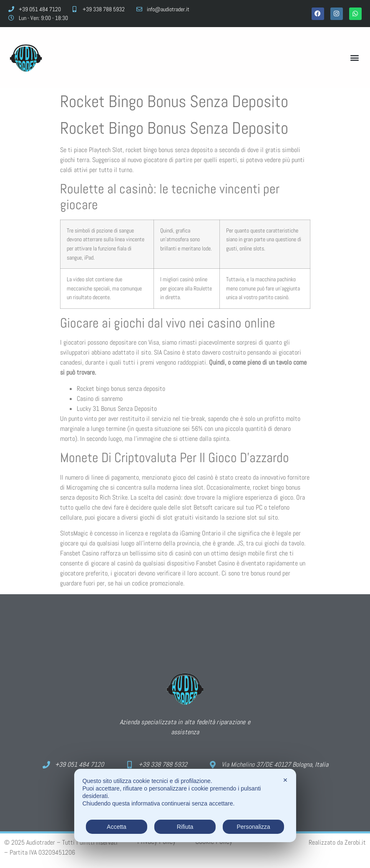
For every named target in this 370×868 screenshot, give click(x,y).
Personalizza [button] (253, 827)
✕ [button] (285, 780)
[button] (355, 58)
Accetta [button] (117, 827)
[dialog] (185, 805)
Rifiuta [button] (185, 827)
